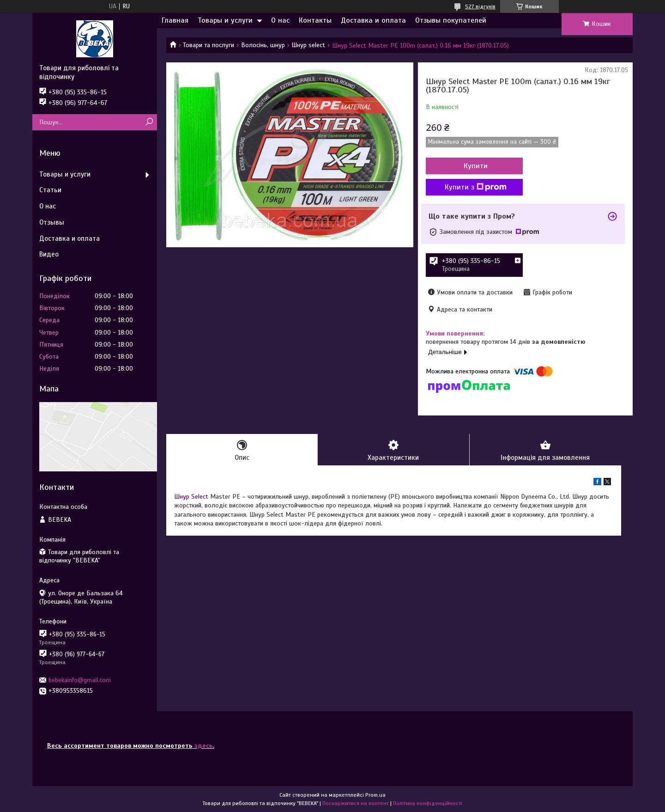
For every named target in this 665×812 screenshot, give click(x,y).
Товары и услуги (225, 20)
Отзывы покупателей (451, 20)
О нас (280, 20)
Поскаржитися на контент (356, 803)
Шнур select (308, 45)
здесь (204, 746)
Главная (175, 20)
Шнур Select (191, 497)
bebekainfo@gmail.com (80, 680)
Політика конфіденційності (428, 803)
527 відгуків (480, 6)
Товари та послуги (209, 45)
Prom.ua (375, 795)
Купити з (476, 187)
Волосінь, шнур (263, 45)
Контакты (315, 20)
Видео (49, 254)
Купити (476, 166)
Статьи (50, 190)
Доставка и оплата (373, 20)
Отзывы (52, 222)
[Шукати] (149, 122)
